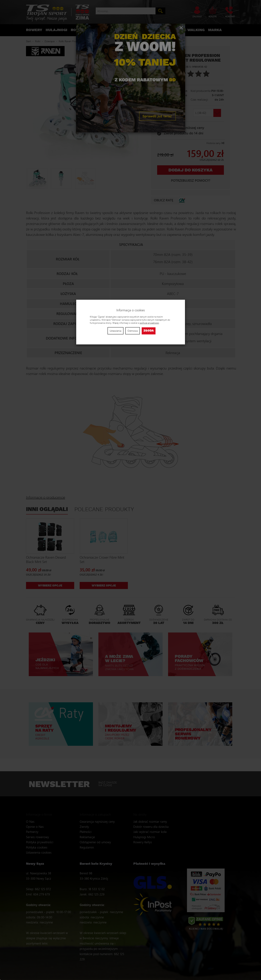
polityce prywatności (149, 323)
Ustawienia (115, 331)
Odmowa (133, 331)
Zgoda (149, 331)
